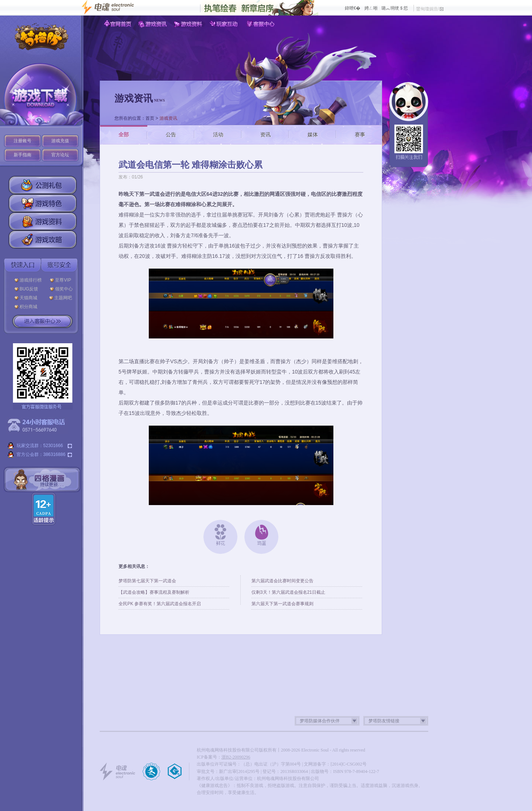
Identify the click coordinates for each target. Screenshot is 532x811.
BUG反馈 (31, 289)
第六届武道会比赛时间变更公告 (282, 581)
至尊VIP (64, 280)
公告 (171, 134)
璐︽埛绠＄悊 (395, 8)
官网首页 (118, 24)
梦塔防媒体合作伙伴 (320, 721)
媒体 (313, 134)
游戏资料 (189, 24)
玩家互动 (225, 24)
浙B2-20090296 (236, 757)
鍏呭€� (353, 8)
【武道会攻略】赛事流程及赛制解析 (154, 592)
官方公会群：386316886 (40, 455)
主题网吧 (63, 298)
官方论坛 (60, 155)
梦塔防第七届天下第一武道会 (147, 581)
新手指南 (23, 155)
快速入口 (23, 265)
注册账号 (23, 141)
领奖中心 (64, 289)
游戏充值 (60, 141)
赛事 (360, 134)
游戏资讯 (153, 24)
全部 (124, 134)
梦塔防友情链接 (384, 721)
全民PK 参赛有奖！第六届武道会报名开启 (160, 604)
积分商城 (28, 307)
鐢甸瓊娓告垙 (430, 9)
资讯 (265, 134)
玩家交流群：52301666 (40, 446)
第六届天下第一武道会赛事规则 (282, 604)
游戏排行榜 (31, 280)
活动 (218, 134)
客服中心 (261, 24)
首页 (150, 118)
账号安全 (59, 265)
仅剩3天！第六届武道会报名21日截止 (288, 592)
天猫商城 (30, 298)
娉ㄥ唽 (371, 8)
